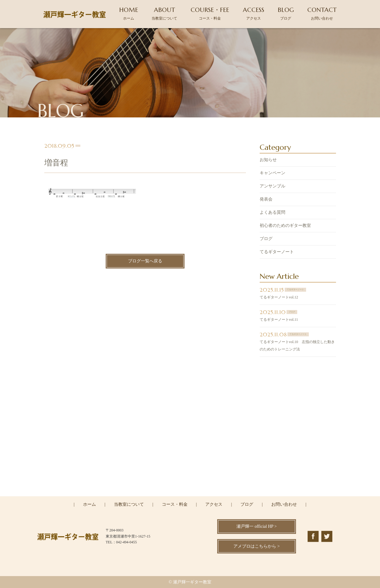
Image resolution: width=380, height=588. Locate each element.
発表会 (266, 200)
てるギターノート (277, 252)
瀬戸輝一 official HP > (257, 526)
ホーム (90, 504)
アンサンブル (272, 187)
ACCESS (254, 13)
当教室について (129, 504)
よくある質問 (272, 213)
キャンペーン (272, 174)
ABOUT (164, 13)
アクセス (214, 504)
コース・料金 (175, 504)
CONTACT (322, 13)
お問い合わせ (284, 504)
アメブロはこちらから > (256, 546)
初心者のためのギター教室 (285, 226)
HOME (129, 13)
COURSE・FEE (210, 13)
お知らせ (268, 160)
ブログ (266, 239)
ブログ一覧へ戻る (145, 262)
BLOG (286, 13)
